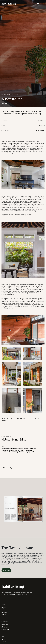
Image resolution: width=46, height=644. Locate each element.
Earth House (19, 449)
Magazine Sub (6, 629)
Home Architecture (30, 449)
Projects (4, 608)
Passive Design (14, 452)
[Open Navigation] (43, 4)
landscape (5, 452)
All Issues (4, 627)
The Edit (4, 615)
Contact (4, 642)
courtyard (11, 449)
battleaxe (5, 449)
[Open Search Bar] (38, 4)
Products (4, 612)
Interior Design (19, 450)
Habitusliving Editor (12, 94)
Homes (4, 94)
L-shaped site (29, 450)
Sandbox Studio (40, 130)
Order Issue (6, 570)
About (3, 640)
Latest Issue (5, 625)
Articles (4, 610)
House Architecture (8, 450)
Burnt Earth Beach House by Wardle (20, 215)
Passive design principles (27, 452)
